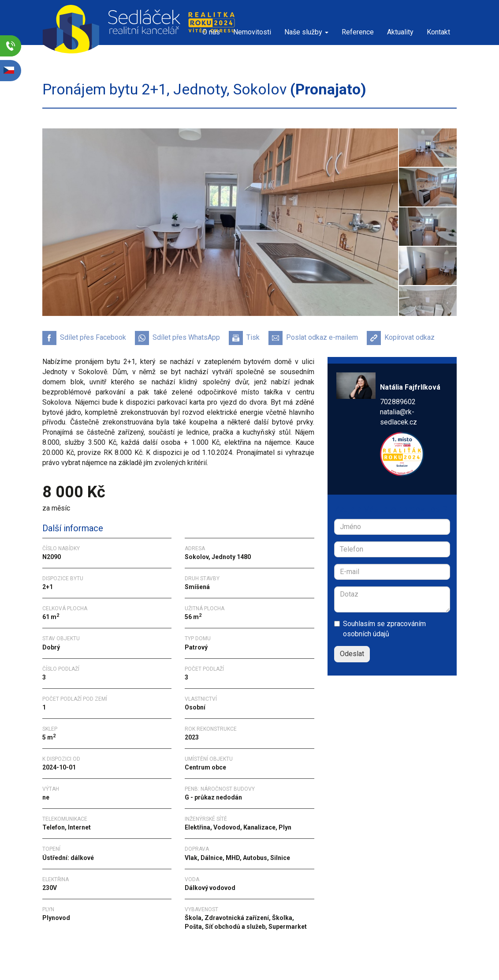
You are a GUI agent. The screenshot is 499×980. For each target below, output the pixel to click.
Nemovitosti (252, 32)
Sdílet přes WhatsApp (177, 338)
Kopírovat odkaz (401, 338)
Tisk (244, 338)
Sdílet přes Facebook (84, 338)
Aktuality (400, 32)
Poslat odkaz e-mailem (313, 338)
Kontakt (438, 32)
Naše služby (306, 32)
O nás (211, 32)
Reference (358, 32)
